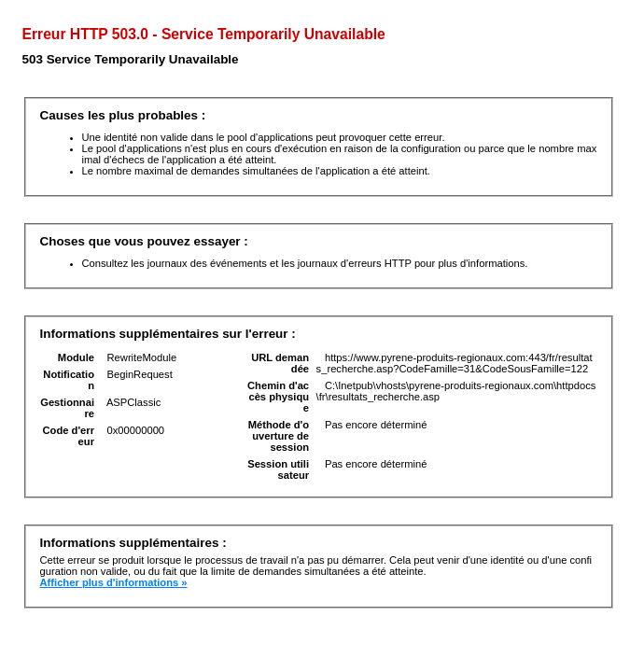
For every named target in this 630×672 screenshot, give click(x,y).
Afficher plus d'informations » (114, 582)
